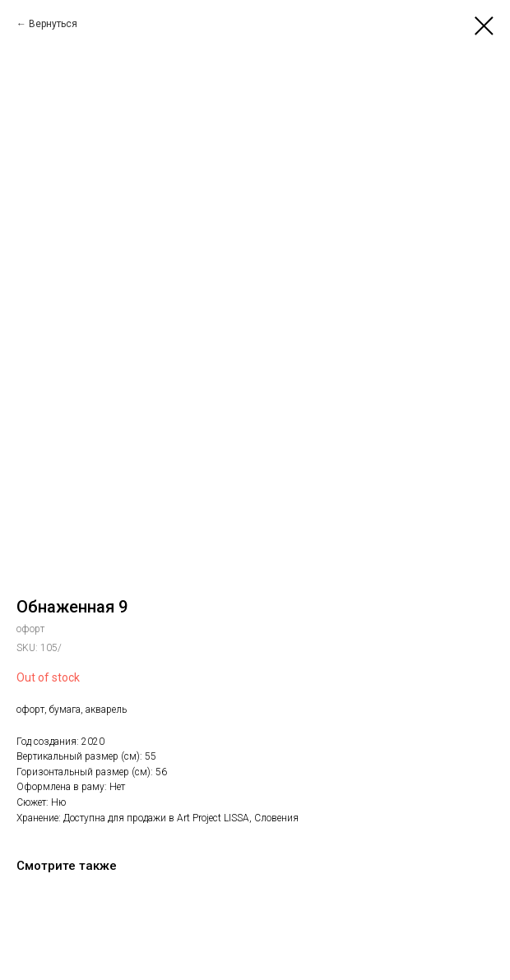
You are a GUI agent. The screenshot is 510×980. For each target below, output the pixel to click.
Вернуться (53, 24)
